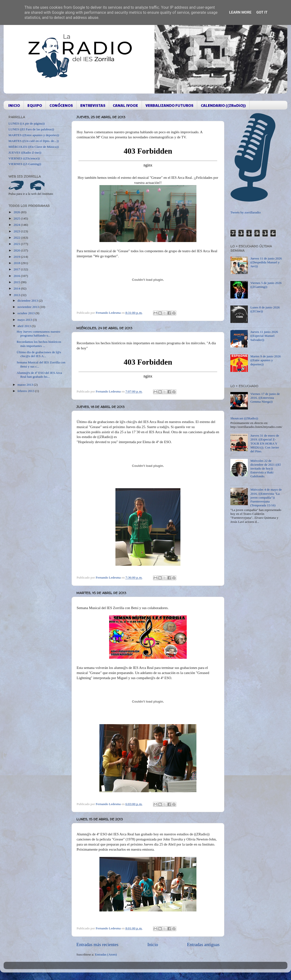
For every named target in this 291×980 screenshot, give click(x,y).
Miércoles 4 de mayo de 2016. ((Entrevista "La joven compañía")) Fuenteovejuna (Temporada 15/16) (266, 497)
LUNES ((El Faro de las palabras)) (31, 129)
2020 (17, 250)
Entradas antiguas (203, 945)
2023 (17, 231)
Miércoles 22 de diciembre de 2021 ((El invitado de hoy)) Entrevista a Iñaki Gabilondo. (265, 469)
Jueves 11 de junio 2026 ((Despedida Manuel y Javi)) (266, 262)
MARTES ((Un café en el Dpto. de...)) (34, 141)
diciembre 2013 (28, 301)
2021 (17, 244)
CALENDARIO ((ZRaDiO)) (223, 105)
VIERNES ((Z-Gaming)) (25, 164)
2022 (17, 238)
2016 (17, 276)
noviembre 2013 (28, 307)
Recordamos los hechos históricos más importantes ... (39, 344)
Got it (262, 12)
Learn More (240, 12)
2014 (17, 288)
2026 (17, 212)
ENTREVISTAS (93, 105)
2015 (17, 282)
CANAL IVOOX (125, 105)
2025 (17, 218)
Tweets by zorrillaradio (246, 212)
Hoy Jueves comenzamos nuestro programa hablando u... (39, 333)
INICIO (14, 105)
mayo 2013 (25, 320)
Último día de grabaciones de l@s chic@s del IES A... (39, 354)
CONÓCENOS (61, 105)
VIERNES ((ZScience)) (24, 158)
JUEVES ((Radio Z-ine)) (25, 153)
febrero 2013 (26, 391)
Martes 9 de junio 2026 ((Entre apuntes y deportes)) (265, 360)
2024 (17, 225)
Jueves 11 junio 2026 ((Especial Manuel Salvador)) (264, 336)
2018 (17, 263)
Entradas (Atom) (106, 954)
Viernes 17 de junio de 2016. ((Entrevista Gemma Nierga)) (265, 398)
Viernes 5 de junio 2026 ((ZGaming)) (266, 285)
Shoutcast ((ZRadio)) (244, 418)
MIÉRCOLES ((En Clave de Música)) (34, 147)
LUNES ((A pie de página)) (27, 123)
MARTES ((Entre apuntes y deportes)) (34, 135)
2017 (17, 269)
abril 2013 (25, 326)
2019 (17, 257)
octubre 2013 (26, 313)
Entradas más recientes (97, 945)
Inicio (153, 945)
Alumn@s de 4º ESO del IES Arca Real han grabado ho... (39, 375)
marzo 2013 (26, 385)
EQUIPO (35, 105)
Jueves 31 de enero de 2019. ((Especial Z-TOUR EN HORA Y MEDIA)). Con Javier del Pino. (265, 443)
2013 (17, 295)
